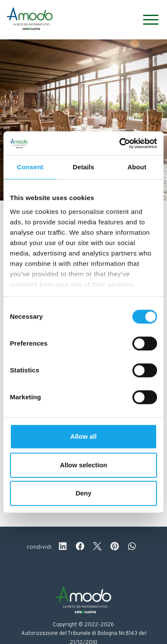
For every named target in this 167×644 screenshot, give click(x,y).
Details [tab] (83, 167)
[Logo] (30, 20)
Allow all (84, 436)
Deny (84, 493)
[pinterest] (115, 547)
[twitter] (97, 547)
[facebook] (80, 547)
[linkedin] (63, 547)
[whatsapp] (132, 547)
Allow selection (83, 465)
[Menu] (146, 20)
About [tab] (137, 167)
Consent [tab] (30, 167)
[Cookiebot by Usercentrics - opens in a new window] (120, 143)
